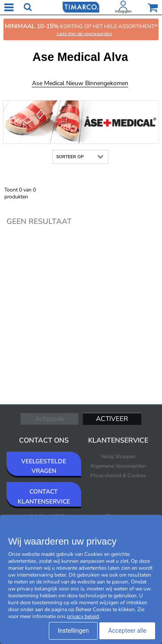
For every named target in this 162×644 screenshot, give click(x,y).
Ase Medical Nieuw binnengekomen (80, 83)
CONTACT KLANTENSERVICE (44, 496)
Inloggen (123, 11)
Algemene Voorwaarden (118, 466)
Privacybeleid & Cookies (118, 475)
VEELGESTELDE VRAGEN (44, 466)
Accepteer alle (127, 631)
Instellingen (73, 631)
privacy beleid (83, 616)
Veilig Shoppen (118, 456)
